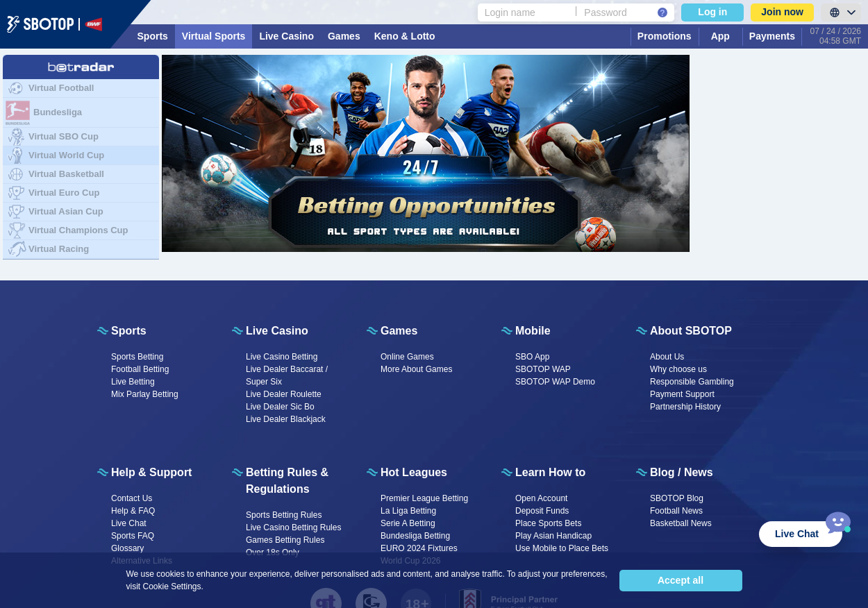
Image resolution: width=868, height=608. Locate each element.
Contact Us (132, 498)
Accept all (681, 580)
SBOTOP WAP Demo (555, 382)
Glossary (127, 548)
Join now (782, 12)
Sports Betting (137, 357)
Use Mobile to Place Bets (562, 548)
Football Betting (140, 369)
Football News (676, 511)
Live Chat (129, 523)
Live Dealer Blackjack (286, 419)
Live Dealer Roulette (284, 394)
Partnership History (685, 407)
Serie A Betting (408, 523)
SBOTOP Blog (677, 498)
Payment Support (682, 394)
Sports (153, 36)
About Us (667, 357)
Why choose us (678, 369)
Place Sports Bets (548, 523)
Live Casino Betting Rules (293, 527)
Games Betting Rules (285, 540)
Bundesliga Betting (415, 536)
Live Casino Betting (282, 357)
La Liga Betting (408, 511)
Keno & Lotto (405, 36)
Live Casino (286, 36)
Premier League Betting (424, 498)
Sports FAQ (133, 536)
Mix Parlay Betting (145, 394)
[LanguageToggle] (841, 12)
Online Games (407, 357)
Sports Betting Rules (284, 515)
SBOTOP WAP (543, 369)
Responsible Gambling (692, 382)
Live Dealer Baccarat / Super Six (287, 375)
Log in (712, 12)
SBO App (532, 357)
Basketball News (681, 523)
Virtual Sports (214, 36)
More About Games (416, 369)
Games (344, 36)
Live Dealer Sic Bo (280, 407)
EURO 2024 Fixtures (419, 548)
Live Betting (133, 382)
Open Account (541, 498)
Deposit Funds (542, 511)
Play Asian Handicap (553, 536)
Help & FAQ (133, 511)
